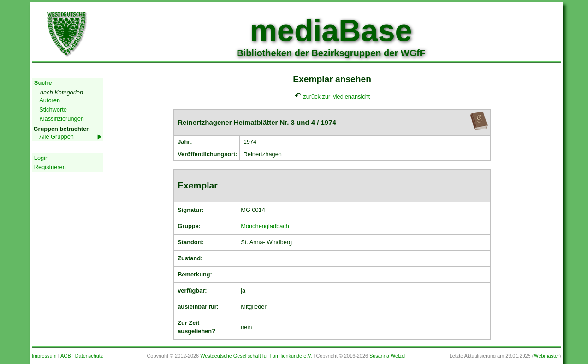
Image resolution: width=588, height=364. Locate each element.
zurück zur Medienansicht (336, 97)
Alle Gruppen (56, 137)
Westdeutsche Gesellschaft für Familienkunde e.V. (256, 356)
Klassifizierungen (62, 119)
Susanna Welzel (387, 356)
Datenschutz (89, 356)
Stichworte (53, 109)
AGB (66, 356)
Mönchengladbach (265, 226)
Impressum (44, 356)
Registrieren (50, 167)
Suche (43, 83)
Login (41, 158)
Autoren (50, 100)
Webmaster (546, 356)
